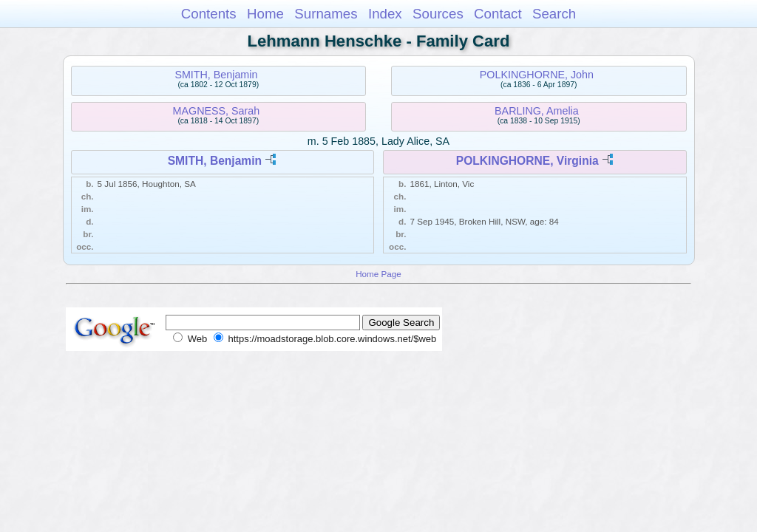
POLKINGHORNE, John (537, 75)
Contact (498, 14)
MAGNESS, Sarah (217, 111)
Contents (209, 14)
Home (265, 14)
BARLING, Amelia (537, 111)
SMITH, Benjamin (216, 75)
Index (385, 14)
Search (554, 14)
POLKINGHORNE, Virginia (527, 161)
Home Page (378, 274)
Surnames (326, 14)
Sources (438, 14)
